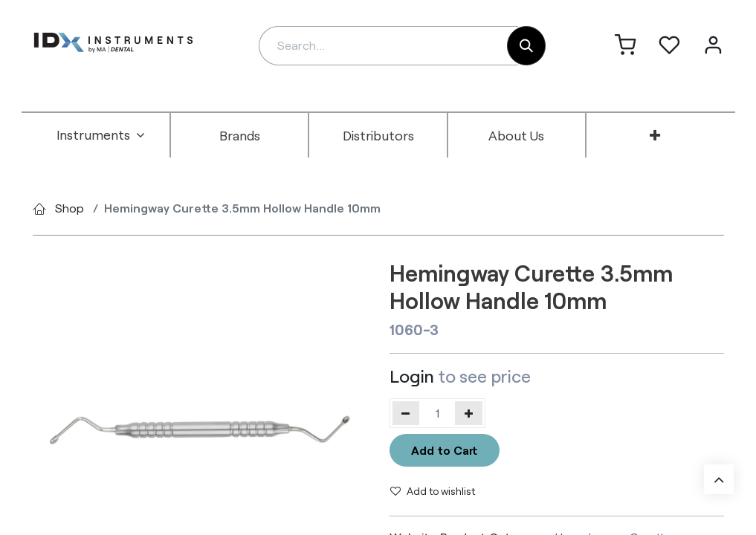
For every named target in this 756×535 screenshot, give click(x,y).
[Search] (526, 46)
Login (412, 376)
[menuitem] (101, 135)
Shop (70, 208)
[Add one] (469, 413)
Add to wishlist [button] (433, 491)
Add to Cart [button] (444, 450)
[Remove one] (406, 413)
